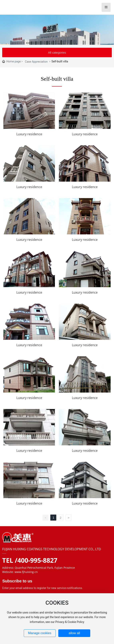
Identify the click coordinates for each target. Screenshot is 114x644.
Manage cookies (40, 633)
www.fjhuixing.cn (26, 572)
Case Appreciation (36, 62)
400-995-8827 (37, 560)
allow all (74, 633)
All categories (57, 52)
